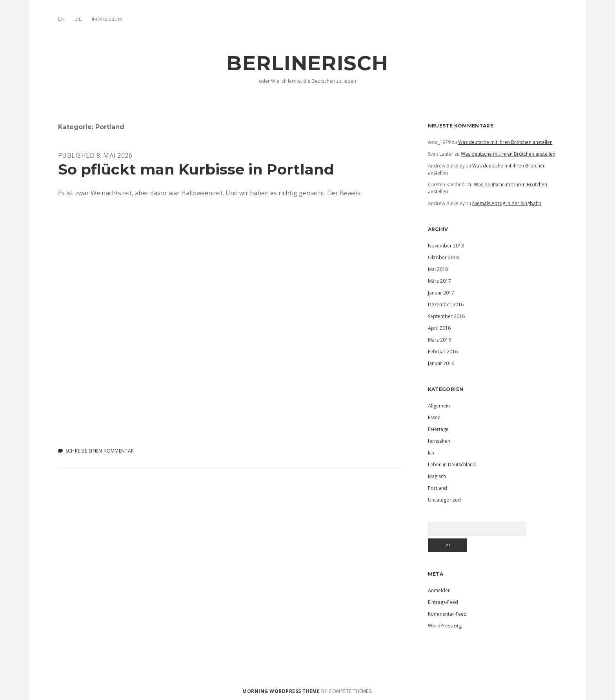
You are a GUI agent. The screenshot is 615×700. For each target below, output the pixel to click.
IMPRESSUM (107, 19)
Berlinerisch (307, 63)
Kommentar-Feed (447, 614)
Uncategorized (444, 500)
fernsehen (439, 441)
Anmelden (439, 590)
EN (62, 19)
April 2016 (439, 328)
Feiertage (438, 429)
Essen (434, 417)
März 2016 (439, 340)
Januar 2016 (441, 363)
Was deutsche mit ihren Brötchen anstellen (505, 142)
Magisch (437, 476)
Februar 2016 (443, 352)
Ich (431, 453)
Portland (438, 488)
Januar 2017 (441, 293)
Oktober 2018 (443, 257)
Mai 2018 (438, 269)
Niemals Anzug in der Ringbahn (507, 203)
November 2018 (446, 246)
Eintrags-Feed (443, 602)
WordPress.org (445, 626)
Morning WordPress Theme (281, 691)
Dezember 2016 (446, 305)
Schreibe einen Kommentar (100, 451)
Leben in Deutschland (452, 465)
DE (78, 19)
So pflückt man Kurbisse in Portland (196, 169)
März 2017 (439, 281)
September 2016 (446, 316)
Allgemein (439, 406)
